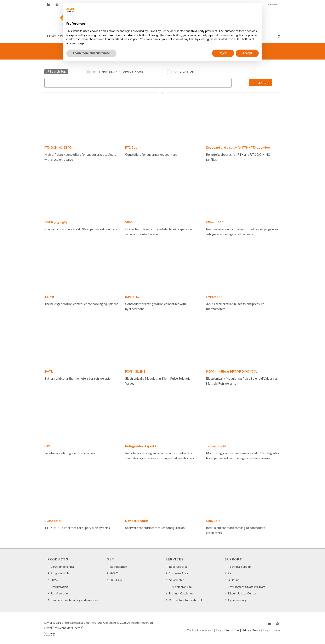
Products (55, 36)
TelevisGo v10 (216, 446)
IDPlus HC (132, 297)
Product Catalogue (181, 593)
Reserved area (178, 567)
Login (272, 5)
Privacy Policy (251, 630)
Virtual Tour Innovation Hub (187, 600)
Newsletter (176, 580)
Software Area (178, 573)
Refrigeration (59, 587)
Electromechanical (63, 567)
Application (184, 72)
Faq (230, 573)
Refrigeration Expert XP (142, 446)
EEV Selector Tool (181, 587)
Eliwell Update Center (242, 593)
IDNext (49, 297)
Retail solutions (61, 593)
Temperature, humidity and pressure (74, 600)
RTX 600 (131, 148)
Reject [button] (223, 53)
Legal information (228, 630)
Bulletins (234, 580)
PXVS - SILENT (135, 372)
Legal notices (272, 630)
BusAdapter (53, 521)
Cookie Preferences (200, 630)
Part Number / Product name (118, 72)
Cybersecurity (237, 600)
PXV (47, 446)
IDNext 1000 (215, 222)
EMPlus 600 (214, 297)
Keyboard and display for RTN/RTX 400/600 (238, 148)
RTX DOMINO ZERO (58, 148)
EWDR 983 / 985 (56, 222)
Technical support (240, 567)
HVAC (55, 580)
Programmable (60, 573)
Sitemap (50, 633)
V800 (129, 222)
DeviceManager (137, 521)
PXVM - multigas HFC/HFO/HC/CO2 (232, 372)
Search (261, 83)
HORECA (116, 580)
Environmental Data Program (247, 587)
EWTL (49, 372)
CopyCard (213, 521)
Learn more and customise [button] (91, 53)
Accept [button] (247, 53)
